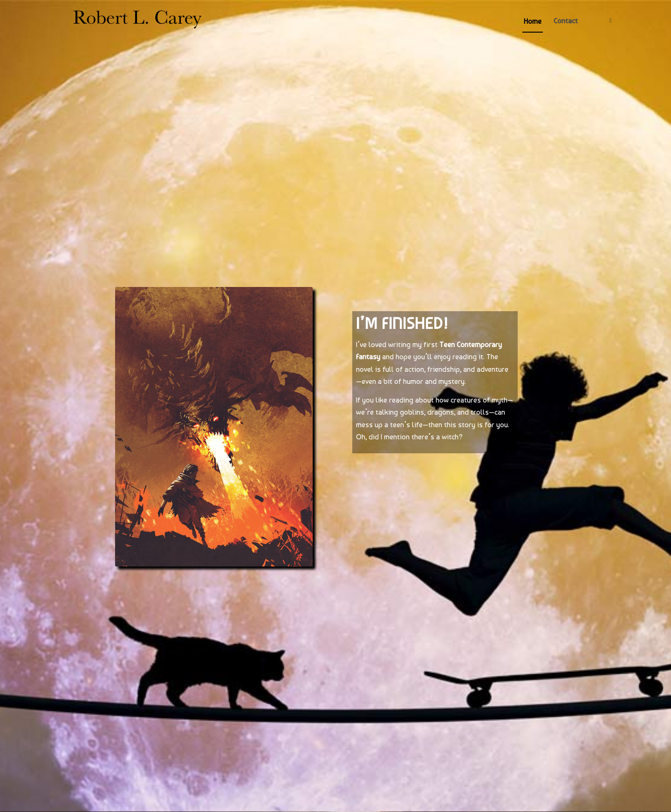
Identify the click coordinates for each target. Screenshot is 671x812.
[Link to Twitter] (610, 20)
